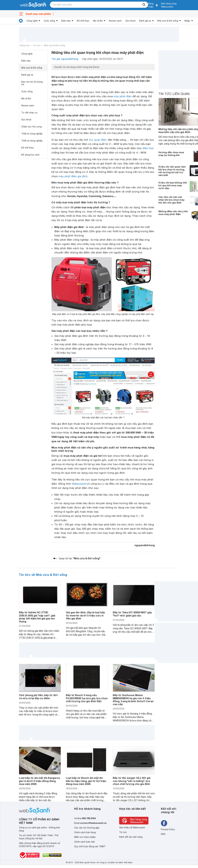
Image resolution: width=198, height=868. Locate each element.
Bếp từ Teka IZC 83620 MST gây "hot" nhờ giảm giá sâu (132, 614)
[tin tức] (21, 21)
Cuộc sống (49, 21)
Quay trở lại (80, 558)
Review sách (115, 21)
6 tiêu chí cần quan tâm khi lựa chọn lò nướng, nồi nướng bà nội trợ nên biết (172, 171)
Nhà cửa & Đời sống (168, 21)
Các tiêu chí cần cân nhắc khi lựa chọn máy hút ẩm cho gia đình (171, 200)
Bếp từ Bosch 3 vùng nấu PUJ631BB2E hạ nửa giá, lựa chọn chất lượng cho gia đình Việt (87, 698)
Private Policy (168, 829)
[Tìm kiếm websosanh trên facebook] (164, 823)
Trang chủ (24, 45)
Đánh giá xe (145, 21)
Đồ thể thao (83, 21)
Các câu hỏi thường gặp (87, 828)
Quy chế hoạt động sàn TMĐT (90, 846)
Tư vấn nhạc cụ (29, 113)
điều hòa (148, 148)
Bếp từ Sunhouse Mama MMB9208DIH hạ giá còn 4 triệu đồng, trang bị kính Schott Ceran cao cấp (133, 700)
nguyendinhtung (145, 545)
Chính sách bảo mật (84, 842)
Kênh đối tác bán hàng (131, 837)
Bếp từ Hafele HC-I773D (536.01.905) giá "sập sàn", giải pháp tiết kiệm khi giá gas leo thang (37, 617)
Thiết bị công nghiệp (32, 134)
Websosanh (79, 484)
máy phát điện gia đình (73, 176)
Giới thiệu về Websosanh (132, 828)
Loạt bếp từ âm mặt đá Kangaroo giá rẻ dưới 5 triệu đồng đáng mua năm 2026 (39, 781)
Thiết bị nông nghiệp (32, 141)
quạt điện (100, 140)
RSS (163, 834)
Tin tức (37, 45)
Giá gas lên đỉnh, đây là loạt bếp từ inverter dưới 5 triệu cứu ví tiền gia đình (85, 615)
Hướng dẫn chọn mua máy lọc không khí (171, 154)
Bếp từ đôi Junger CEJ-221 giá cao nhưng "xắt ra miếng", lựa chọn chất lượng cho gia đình (132, 781)
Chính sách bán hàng (85, 832)
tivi (91, 140)
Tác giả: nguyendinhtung (65, 59)
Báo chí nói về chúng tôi (32, 83)
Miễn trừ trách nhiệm (85, 837)
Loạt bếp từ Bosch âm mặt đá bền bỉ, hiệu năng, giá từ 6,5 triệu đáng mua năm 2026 (86, 781)
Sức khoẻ (130, 21)
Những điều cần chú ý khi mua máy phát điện (173, 213)
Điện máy (66, 21)
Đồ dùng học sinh (30, 155)
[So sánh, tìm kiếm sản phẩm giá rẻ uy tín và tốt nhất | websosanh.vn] (33, 5)
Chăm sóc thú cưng (31, 127)
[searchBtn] (144, 5)
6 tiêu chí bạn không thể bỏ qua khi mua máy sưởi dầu (173, 185)
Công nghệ (32, 21)
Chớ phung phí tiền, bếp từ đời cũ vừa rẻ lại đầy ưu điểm (38, 697)
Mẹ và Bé (98, 21)
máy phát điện (123, 96)
